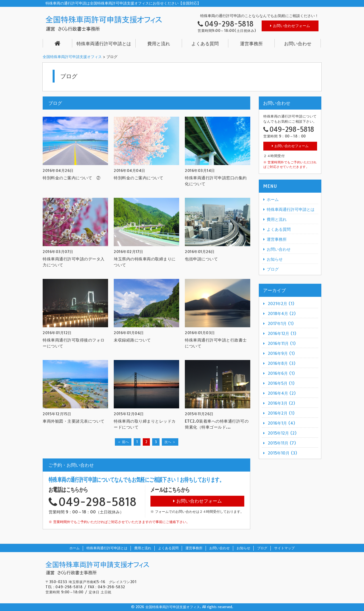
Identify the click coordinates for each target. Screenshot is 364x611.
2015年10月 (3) (283, 453)
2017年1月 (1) (281, 324)
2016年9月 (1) (281, 353)
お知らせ (275, 259)
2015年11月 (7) (282, 443)
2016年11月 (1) (282, 343)
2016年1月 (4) (282, 423)
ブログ (273, 269)
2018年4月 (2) (282, 314)
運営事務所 (251, 44)
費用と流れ (159, 44)
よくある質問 (205, 44)
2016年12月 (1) (282, 334)
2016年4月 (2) (282, 393)
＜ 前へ (123, 442)
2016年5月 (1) (281, 383)
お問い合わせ (298, 44)
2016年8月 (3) (282, 363)
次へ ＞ (170, 442)
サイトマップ (284, 548)
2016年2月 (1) (281, 413)
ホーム (273, 199)
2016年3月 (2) (282, 403)
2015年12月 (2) (282, 433)
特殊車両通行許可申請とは (104, 44)
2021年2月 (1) (281, 304)
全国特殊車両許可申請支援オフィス (72, 57)
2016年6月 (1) (281, 373)
